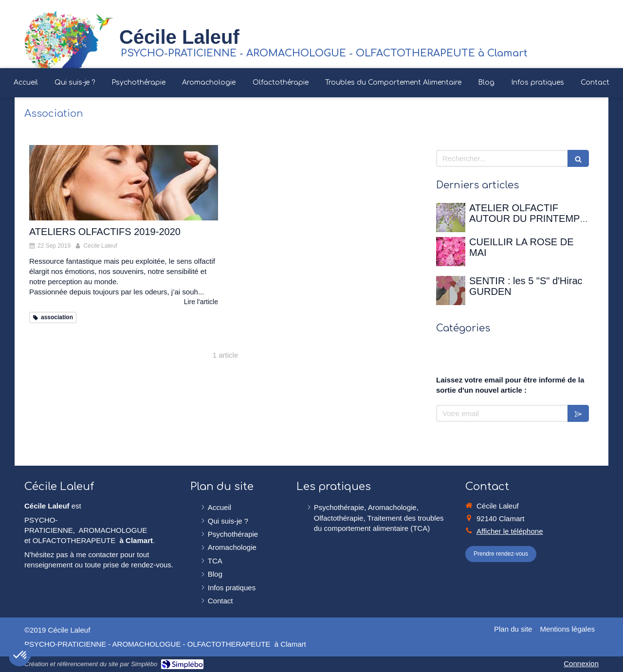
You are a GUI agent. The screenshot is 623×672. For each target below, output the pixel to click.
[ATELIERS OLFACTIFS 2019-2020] (124, 183)
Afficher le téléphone (510, 531)
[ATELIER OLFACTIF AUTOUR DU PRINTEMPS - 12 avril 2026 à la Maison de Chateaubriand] (451, 218)
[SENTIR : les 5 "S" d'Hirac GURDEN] (451, 291)
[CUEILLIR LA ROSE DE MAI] (451, 252)
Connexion (581, 663)
